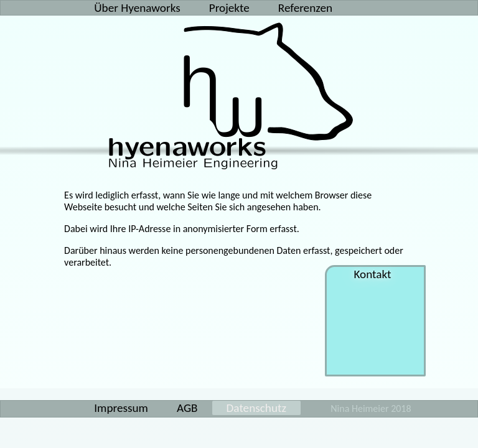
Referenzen (305, 8)
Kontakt (375, 274)
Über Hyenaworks (137, 8)
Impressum (121, 408)
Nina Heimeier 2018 (371, 408)
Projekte (229, 8)
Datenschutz (256, 408)
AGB (187, 408)
